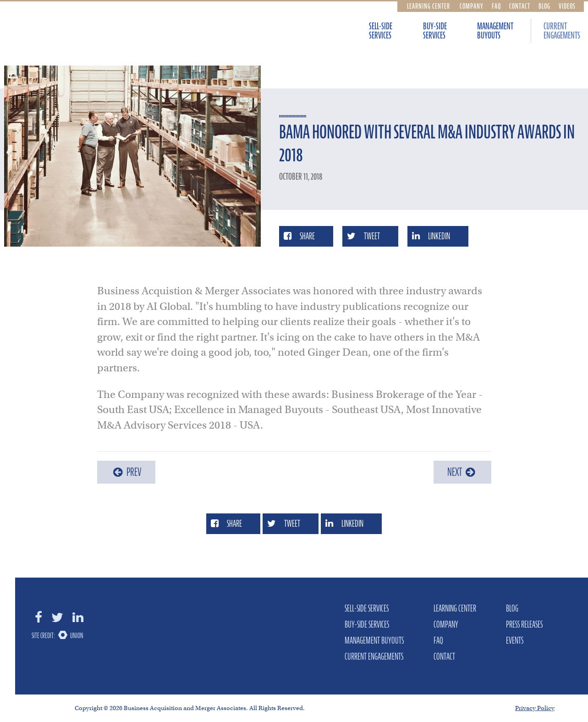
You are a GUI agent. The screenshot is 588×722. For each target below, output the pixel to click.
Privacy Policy (535, 708)
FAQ (496, 6)
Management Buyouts (495, 31)
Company (472, 6)
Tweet (363, 236)
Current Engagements (374, 656)
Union (77, 635)
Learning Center (429, 6)
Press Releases (524, 624)
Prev (126, 472)
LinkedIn (431, 236)
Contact (520, 6)
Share (299, 236)
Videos (567, 6)
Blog (544, 6)
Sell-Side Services (381, 31)
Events (515, 640)
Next (462, 472)
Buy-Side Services (435, 31)
